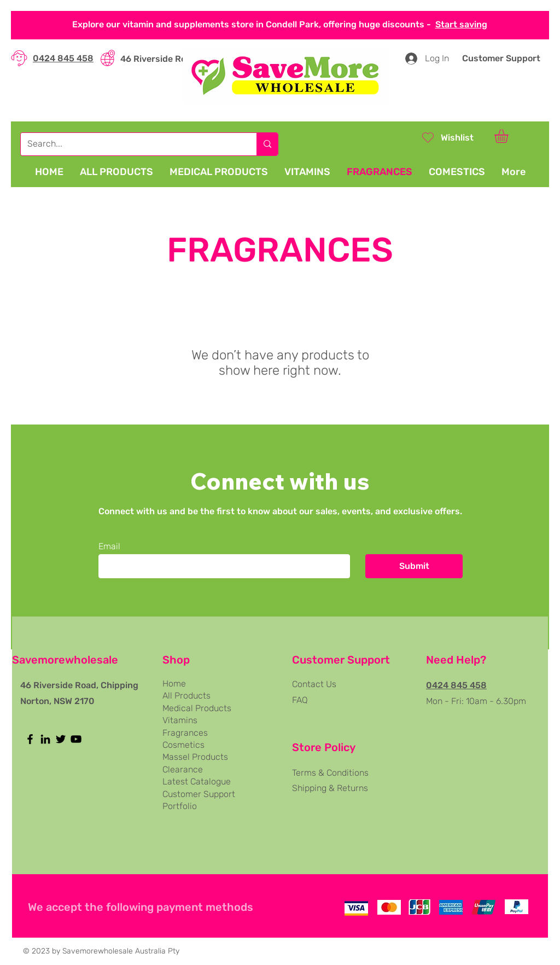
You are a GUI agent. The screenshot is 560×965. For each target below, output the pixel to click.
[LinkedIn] (45, 739)
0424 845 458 (63, 58)
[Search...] (130, 144)
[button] (509, 136)
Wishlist (457, 138)
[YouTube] (76, 739)
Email (109, 547)
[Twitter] (61, 739)
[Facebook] (30, 739)
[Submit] (414, 566)
